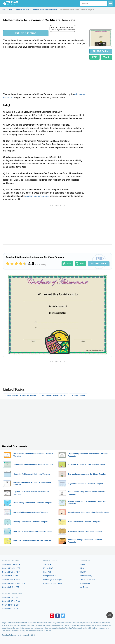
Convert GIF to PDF (11, 576)
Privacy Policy (86, 576)
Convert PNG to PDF (11, 572)
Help (82, 568)
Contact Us (85, 583)
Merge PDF (48, 568)
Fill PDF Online (26, 33)
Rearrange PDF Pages (53, 580)
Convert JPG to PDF (11, 587)
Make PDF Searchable (53, 583)
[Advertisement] (45, 71)
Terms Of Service (88, 580)
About (83, 564)
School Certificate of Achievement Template (21, 395)
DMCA (83, 572)
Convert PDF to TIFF (11, 609)
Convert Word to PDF (11, 564)
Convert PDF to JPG (11, 597)
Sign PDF (47, 572)
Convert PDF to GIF (11, 605)
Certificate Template (78, 395)
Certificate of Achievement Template (54, 395)
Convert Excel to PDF (11, 568)
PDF (94, 57)
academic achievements (37, 196)
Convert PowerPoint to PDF (14, 583)
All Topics (84, 587)
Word (106, 57)
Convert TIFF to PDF (11, 580)
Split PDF (47, 564)
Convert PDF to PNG (11, 601)
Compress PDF (50, 576)
